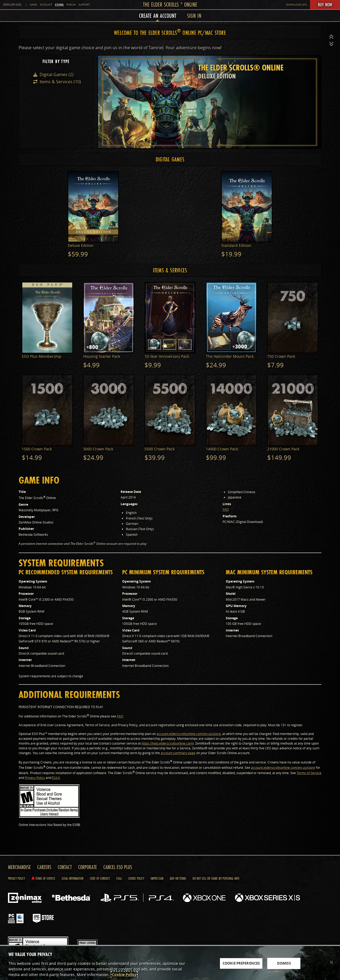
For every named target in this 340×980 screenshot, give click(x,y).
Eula (119, 878)
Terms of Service (309, 773)
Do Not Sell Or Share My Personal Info (216, 878)
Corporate (88, 867)
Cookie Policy (136, 878)
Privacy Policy (35, 778)
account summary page (178, 753)
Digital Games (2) (57, 74)
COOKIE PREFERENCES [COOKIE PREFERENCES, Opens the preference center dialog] (241, 963)
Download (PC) (297, 5)
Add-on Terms (178, 878)
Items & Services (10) (60, 82)
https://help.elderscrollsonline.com (167, 743)
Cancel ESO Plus (118, 867)
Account (46, 5)
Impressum (157, 878)
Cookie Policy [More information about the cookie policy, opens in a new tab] (124, 975)
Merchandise (19, 867)
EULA (56, 778)
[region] (170, 962)
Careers (44, 867)
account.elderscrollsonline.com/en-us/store (189, 734)
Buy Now (325, 5)
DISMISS (284, 963)
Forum (71, 5)
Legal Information (73, 878)
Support (84, 5)
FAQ (226, 509)
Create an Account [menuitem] (158, 16)
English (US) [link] (12, 5)
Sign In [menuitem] (194, 16)
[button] (331, 37)
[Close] (331, 962)
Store (59, 5)
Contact (65, 867)
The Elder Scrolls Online (170, 4)
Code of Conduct (100, 878)
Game (33, 5)
